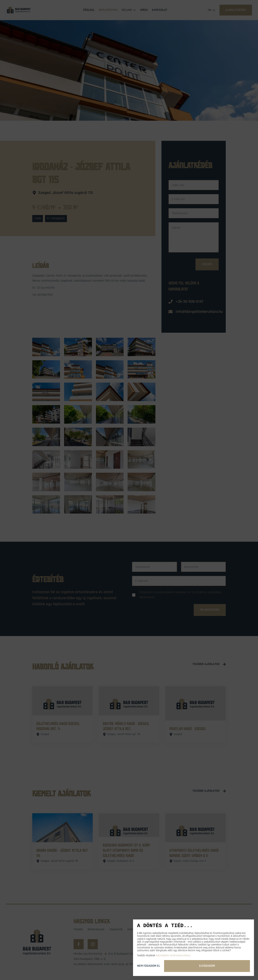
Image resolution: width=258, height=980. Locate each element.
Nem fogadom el (149, 966)
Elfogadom (207, 966)
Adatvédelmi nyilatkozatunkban (173, 955)
